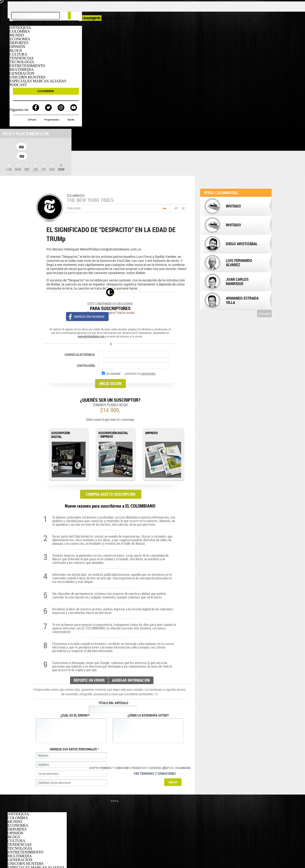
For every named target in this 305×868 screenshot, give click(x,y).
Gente (71, 120)
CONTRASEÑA (86, 366)
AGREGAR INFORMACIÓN (131, 680)
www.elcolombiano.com (91, 336)
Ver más (264, 314)
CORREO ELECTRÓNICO (80, 355)
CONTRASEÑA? (148, 374)
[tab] (9, 168)
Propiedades (52, 120)
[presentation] (9, 168)
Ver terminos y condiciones (155, 773)
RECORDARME (113, 374)
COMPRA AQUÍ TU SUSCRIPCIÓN (111, 494)
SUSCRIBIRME (46, 91)
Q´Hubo (32, 120)
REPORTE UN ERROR (89, 680)
